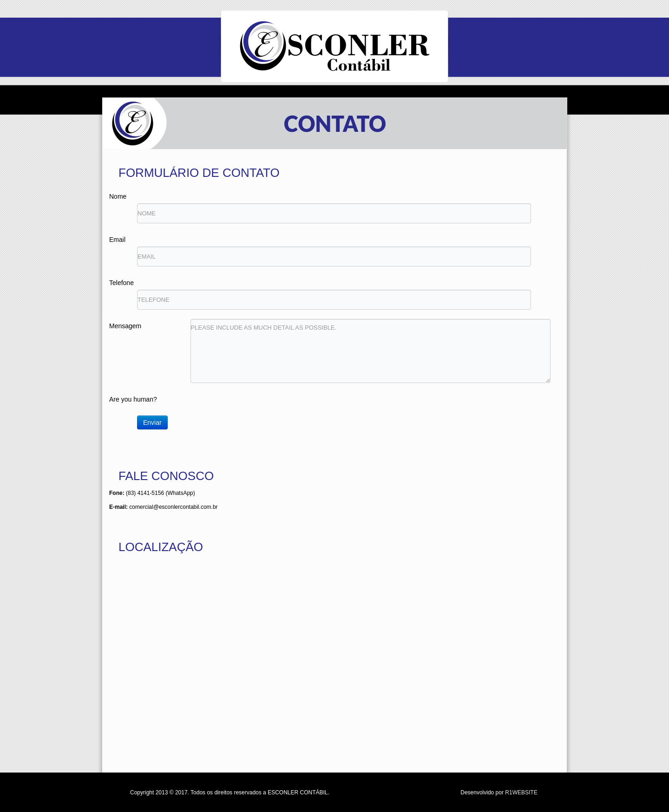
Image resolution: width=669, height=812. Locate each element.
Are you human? (133, 399)
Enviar (152, 422)
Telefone (121, 283)
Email (117, 240)
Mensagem (125, 326)
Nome (118, 196)
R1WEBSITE (521, 793)
